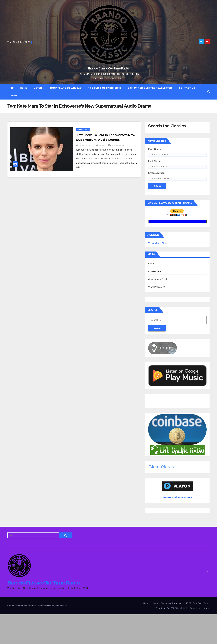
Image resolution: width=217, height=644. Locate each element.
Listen (38, 88)
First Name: (155, 149)
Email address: (157, 173)
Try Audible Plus (157, 243)
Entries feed (155, 271)
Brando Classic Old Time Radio (109, 68)
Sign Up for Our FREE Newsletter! (150, 88)
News (14, 96)
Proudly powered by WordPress (22, 606)
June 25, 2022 (87, 145)
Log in (152, 264)
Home (24, 88)
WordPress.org (157, 287)
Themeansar (62, 606)
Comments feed (158, 279)
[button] (209, 92)
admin (101, 145)
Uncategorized (83, 129)
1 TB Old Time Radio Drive (105, 88)
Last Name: (155, 161)
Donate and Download (66, 88)
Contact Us (187, 88)
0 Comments (119, 145)
